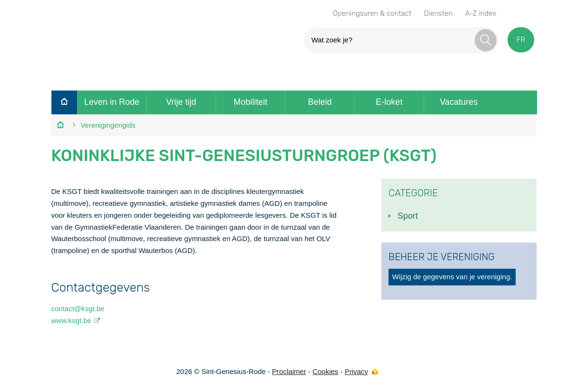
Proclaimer (289, 371)
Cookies (325, 371)
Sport (408, 216)
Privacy (356, 371)
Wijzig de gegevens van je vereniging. (452, 277)
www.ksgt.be (71, 320)
